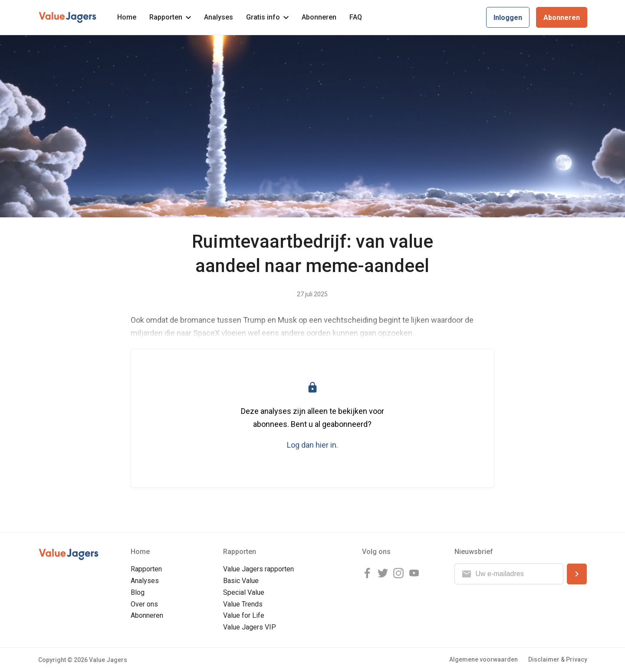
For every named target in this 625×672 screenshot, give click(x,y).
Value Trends (243, 604)
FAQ (356, 17)
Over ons (144, 604)
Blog (138, 592)
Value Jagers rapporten (258, 569)
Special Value (244, 592)
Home (127, 17)
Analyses (219, 17)
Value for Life (244, 615)
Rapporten (170, 17)
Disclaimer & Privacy (558, 659)
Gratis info (267, 17)
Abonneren (319, 17)
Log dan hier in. (312, 445)
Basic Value (241, 581)
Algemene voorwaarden (484, 659)
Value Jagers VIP (250, 627)
